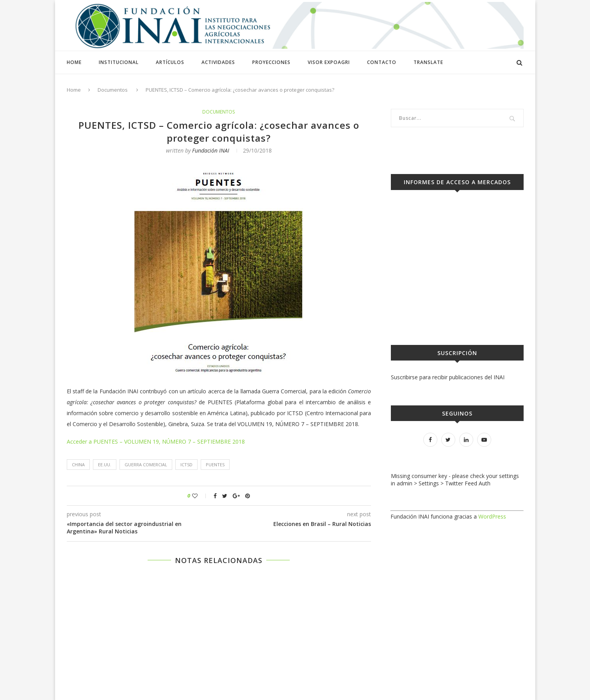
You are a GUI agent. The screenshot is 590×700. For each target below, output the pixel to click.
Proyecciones (271, 62)
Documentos (113, 90)
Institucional (119, 62)
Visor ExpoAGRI (329, 62)
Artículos (170, 62)
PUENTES (215, 465)
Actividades (218, 62)
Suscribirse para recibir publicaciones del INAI (448, 377)
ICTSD (186, 465)
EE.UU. (105, 465)
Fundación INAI (211, 151)
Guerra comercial (146, 465)
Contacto (382, 62)
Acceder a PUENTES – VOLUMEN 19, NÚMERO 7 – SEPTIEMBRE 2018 (156, 442)
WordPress (492, 516)
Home (74, 62)
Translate (428, 62)
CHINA (78, 465)
